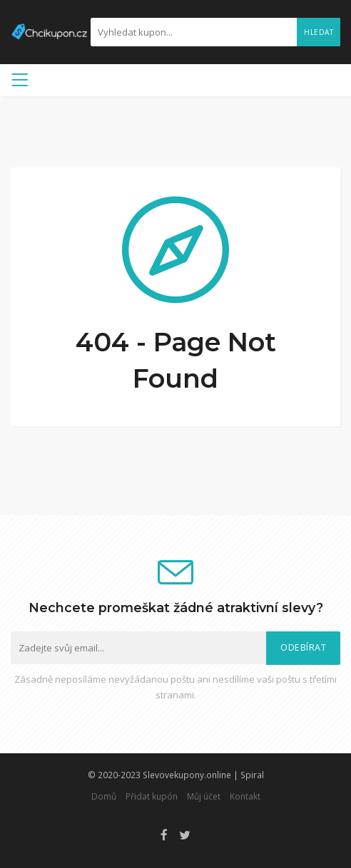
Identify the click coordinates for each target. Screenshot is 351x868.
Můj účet (204, 796)
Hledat (319, 32)
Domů (104, 796)
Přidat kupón (152, 796)
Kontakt (245, 796)
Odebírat (303, 647)
